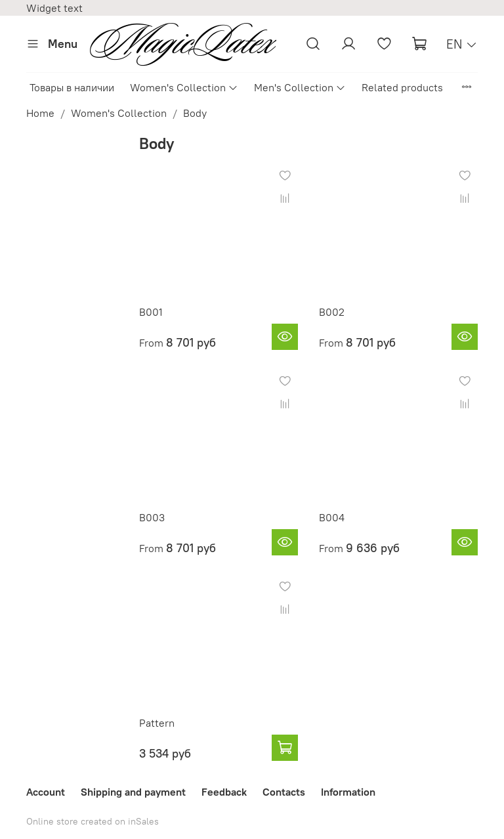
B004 (332, 517)
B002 (332, 312)
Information (348, 792)
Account (46, 792)
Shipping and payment (133, 792)
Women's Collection (184, 87)
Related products (402, 87)
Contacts (284, 792)
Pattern (157, 723)
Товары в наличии (72, 87)
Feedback (224, 792)
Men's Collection (300, 87)
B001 (151, 312)
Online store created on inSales (93, 821)
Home (40, 113)
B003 (152, 517)
